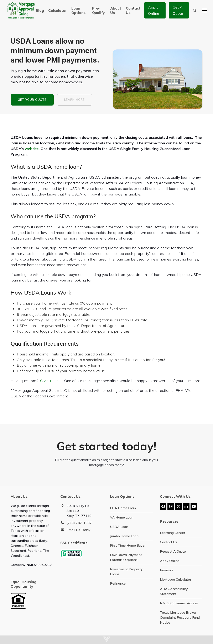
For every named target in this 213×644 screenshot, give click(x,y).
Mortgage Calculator (176, 579)
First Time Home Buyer (128, 545)
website (32, 149)
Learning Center (173, 533)
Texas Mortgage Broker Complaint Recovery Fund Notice (180, 617)
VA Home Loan (122, 517)
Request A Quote (173, 551)
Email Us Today (79, 530)
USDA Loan (119, 527)
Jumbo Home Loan (124, 536)
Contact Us (169, 542)
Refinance (118, 583)
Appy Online (170, 561)
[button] (195, 10)
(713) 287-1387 (79, 523)
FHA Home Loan (123, 508)
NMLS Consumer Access (179, 603)
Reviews (167, 570)
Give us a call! (52, 381)
